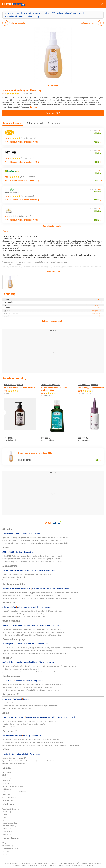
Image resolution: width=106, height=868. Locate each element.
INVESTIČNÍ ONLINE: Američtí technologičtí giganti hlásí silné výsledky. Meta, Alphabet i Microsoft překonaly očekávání (43, 648)
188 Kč (97, 220)
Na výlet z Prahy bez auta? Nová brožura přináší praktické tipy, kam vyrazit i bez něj (31, 690)
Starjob (5, 843)
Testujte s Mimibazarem (11, 809)
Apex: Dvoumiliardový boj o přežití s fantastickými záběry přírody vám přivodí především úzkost (35, 538)
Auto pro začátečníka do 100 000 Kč (15, 792)
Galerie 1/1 (53, 86)
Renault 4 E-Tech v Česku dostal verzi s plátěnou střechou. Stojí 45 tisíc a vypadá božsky (32, 611)
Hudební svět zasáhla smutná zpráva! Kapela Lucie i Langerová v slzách (27, 574)
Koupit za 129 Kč (53, 113)
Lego (4, 817)
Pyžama (5, 820)
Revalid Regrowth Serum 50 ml (92, 388)
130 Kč (97, 200)
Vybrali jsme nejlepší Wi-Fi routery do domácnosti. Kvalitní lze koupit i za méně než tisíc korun (34, 632)
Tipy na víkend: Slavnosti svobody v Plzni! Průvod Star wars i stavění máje (27, 687)
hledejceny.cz (7, 772)
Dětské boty (7, 829)
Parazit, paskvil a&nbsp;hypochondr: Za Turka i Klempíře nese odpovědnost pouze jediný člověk (35, 543)
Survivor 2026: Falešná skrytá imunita (15, 764)
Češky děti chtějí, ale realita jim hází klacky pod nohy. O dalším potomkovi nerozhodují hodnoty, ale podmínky (40, 593)
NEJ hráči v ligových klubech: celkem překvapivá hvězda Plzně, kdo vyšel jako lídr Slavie (32, 562)
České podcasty (8, 846)
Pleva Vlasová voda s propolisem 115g (22, 142)
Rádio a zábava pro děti (11, 848)
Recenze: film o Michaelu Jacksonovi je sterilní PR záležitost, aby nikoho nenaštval (30, 706)
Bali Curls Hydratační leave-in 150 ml (20, 388)
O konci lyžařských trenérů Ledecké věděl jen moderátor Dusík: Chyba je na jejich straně (32, 559)
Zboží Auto (6, 795)
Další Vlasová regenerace (13, 385)
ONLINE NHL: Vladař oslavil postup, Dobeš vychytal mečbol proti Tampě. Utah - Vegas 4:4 (33, 556)
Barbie (5, 815)
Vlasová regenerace (74, 13)
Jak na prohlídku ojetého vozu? (13, 786)
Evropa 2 (5, 854)
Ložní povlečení (8, 831)
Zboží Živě (6, 775)
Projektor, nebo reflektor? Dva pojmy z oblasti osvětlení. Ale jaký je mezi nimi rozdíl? (31, 614)
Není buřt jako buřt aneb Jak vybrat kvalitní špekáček (21, 669)
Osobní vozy (7, 778)
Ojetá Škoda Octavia (9, 798)
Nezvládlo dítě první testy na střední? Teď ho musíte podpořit (24, 724)
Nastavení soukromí (71, 865)
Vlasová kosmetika (41, 13)
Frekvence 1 (6, 851)
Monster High (7, 812)
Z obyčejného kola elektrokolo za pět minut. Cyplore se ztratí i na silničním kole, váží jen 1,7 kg (35, 629)
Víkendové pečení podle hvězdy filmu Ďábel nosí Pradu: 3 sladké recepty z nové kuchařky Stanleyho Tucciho (39, 666)
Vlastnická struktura (86, 865)
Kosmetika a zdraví (22, 13)
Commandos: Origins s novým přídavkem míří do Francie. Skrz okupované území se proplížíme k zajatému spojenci (41, 745)
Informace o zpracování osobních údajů (43, 865)
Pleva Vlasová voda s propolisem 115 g (22, 162)
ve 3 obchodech (10, 440)
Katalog (8, 13)
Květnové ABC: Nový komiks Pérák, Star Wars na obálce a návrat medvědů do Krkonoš (31, 740)
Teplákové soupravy (9, 826)
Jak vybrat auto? (8, 800)
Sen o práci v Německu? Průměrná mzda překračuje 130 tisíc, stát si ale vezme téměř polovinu (34, 653)
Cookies (60, 865)
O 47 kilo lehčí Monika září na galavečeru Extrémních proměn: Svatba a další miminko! (32, 540)
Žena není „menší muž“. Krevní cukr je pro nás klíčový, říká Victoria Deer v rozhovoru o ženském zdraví (37, 598)
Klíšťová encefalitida (9, 727)
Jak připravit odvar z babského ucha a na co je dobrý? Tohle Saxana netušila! (29, 672)
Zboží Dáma (7, 781)
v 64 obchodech (47, 440)
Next (103, 412)
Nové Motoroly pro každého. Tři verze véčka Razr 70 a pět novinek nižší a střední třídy (32, 635)
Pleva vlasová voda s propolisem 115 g (22, 90)
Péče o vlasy (57, 13)
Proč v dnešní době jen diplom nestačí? (16, 703)
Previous (4, 412)
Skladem (98, 133)
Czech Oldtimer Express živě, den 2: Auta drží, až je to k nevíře (24, 617)
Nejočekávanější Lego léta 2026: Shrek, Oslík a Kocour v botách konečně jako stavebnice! (33, 742)
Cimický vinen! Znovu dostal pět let (14, 577)
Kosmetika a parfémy (10, 823)
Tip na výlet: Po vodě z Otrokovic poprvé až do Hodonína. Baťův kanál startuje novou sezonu (34, 685)
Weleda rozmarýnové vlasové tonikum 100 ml (54, 389)
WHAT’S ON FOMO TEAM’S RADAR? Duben (17, 709)
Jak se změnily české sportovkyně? (14, 758)
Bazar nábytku (7, 834)
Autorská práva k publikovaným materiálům (65, 863)
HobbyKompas (7, 789)
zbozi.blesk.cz (7, 783)
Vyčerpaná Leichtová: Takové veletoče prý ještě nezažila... (22, 580)
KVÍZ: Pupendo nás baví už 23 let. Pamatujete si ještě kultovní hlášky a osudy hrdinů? (31, 596)
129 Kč (97, 142)
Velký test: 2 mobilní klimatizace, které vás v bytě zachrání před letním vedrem (29, 721)
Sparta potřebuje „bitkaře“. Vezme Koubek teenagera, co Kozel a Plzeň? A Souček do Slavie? (34, 761)
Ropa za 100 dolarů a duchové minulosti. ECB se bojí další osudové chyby (27, 651)
